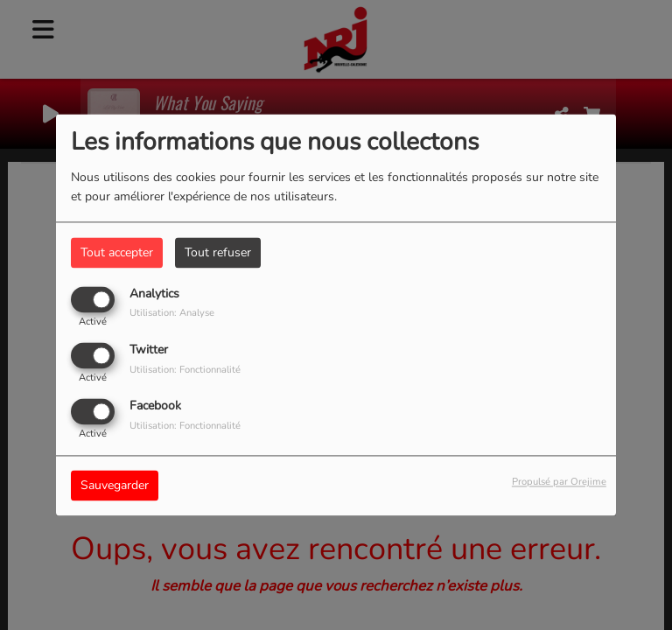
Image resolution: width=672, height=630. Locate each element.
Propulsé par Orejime (559, 483)
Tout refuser (218, 252)
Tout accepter (117, 252)
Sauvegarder (115, 486)
